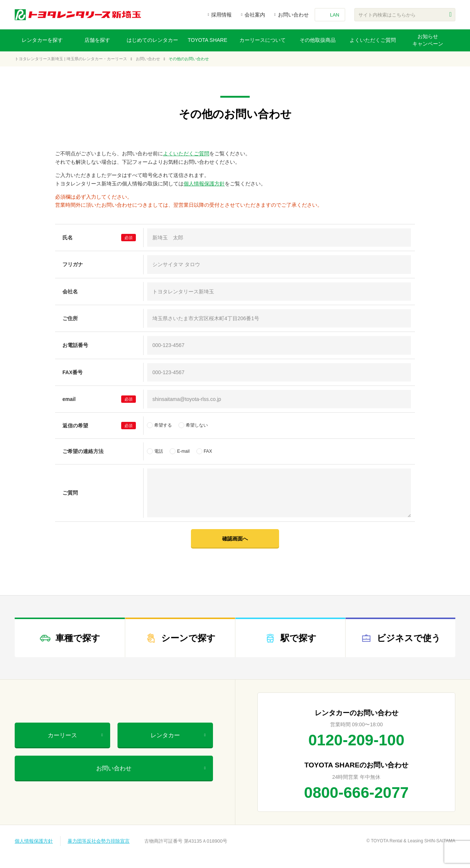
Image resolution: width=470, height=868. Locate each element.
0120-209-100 (357, 740)
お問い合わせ (293, 15)
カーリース (75, 735)
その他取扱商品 (318, 40)
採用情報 (221, 15)
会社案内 (255, 15)
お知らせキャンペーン (428, 40)
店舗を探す (97, 40)
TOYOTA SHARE (207, 40)
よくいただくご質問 (373, 40)
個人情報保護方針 (204, 184)
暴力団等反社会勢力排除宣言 (99, 841)
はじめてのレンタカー (152, 40)
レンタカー (178, 735)
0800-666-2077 (356, 793)
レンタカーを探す (42, 40)
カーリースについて (263, 40)
